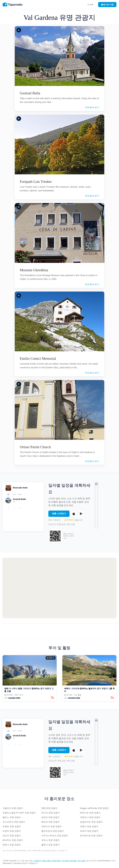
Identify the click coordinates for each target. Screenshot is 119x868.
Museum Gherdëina (34, 270)
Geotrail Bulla (30, 93)
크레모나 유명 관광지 (90, 817)
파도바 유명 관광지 (12, 836)
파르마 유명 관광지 (89, 831)
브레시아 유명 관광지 (52, 826)
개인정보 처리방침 (69, 861)
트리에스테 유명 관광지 (91, 836)
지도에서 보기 (92, 107)
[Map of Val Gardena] (59, 588)
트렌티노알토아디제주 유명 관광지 (19, 813)
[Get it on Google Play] (81, 515)
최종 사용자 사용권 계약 (51, 861)
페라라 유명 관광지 (50, 822)
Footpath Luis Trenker (36, 182)
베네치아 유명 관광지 (13, 840)
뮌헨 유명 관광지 (49, 808)
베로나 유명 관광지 (12, 845)
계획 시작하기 (59, 515)
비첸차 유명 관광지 (12, 831)
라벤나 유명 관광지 (89, 826)
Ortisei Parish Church (35, 447)
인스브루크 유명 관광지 (14, 822)
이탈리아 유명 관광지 (13, 808)
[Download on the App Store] (74, 515)
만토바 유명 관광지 (50, 817)
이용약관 (37, 861)
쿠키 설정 (81, 861)
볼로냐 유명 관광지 (50, 845)
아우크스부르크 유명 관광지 (55, 836)
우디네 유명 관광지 (50, 813)
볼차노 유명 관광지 (12, 817)
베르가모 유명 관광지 (90, 813)
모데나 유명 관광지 (50, 840)
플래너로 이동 (107, 5)
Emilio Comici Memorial (38, 359)
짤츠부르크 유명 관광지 (53, 831)
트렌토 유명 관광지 (12, 826)
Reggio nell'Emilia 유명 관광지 (94, 808)
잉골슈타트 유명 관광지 (91, 822)
